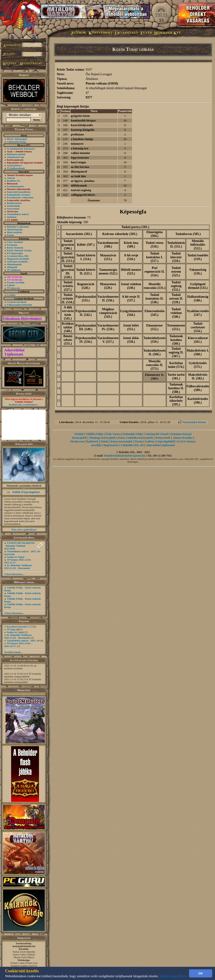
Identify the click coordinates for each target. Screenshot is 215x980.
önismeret (77, 144)
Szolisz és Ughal (16, 557)
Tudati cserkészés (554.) (198, 327)
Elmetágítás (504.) (155, 234)
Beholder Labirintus (18, 227)
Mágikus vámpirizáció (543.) (108, 313)
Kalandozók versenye (19, 195)
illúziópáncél (79, 171)
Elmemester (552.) (155, 327)
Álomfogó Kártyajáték (103, 438)
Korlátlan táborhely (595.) (176, 401)
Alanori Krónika (183, 438)
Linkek (11, 285)
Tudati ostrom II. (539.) (176, 299)
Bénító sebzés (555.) (68, 340)
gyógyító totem (80, 116)
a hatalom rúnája (82, 139)
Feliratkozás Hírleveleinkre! (22, 318)
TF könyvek (13, 288)
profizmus (77, 134)
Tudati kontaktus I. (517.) (154, 257)
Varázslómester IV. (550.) (108, 327)
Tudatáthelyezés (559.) (154, 340)
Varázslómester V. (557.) (108, 340)
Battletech (92, 441)
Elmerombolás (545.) (155, 313)
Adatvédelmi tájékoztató (160, 445)
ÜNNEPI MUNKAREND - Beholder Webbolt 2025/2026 (19, 546)
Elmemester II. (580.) (155, 377)
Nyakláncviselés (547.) (198, 313)
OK (201, 973)
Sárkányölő (152, 434)
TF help (11, 629)
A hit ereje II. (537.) (131, 299)
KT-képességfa (15, 253)
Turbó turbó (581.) (176, 377)
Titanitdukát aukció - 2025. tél (23, 640)
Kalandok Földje (133, 434)
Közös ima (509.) (131, 245)
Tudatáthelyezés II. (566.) (154, 352)
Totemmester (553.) (176, 327)
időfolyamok (79, 185)
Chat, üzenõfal (15, 242)
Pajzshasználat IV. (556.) (86, 340)
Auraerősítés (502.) (79, 234)
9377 (89, 97)
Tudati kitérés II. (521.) (86, 272)
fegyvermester (80, 158)
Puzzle (11, 235)
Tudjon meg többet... (174, 976)
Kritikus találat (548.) (68, 327)
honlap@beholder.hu (24, 946)
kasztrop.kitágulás (83, 130)
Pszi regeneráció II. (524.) (155, 272)
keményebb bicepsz (83, 120)
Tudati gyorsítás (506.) (68, 245)
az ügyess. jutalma (82, 181)
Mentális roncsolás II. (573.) (155, 365)
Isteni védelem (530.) (131, 286)
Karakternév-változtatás (20, 197)
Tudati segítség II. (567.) (176, 352)
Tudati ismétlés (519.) (198, 257)
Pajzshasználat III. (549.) (86, 327)
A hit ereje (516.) (131, 257)
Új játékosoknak (16, 168)
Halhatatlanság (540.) (198, 299)
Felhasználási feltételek (19, 305)
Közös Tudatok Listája (19, 250)
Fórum (139, 441)
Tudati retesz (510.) (155, 245)
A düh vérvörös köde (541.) (68, 313)
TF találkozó (14, 270)
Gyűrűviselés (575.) (198, 365)
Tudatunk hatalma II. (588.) (176, 388)
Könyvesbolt (163, 438)
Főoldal (79, 434)
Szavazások (13, 209)
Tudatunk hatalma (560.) (176, 340)
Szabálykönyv (14, 165)
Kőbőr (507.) (86, 245)
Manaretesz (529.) (108, 286)
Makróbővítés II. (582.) (198, 377)
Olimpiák (12, 267)
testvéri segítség (81, 190)
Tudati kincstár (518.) (176, 257)
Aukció (11, 178)
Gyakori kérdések (17, 302)
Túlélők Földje (95, 434)
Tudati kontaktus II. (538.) (154, 299)
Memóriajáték (15, 229)
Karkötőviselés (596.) (198, 401)
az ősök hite (78, 176)
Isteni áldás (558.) (131, 340)
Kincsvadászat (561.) (198, 340)
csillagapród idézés (83, 195)
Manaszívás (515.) (108, 257)
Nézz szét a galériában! (24, 529)
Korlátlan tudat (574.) (176, 365)
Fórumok (12, 245)
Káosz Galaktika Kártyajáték (136, 438)
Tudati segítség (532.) (176, 286)
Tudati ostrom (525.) (176, 272)
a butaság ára (79, 148)
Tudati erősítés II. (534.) (68, 299)
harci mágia (78, 162)
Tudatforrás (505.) (188, 234)
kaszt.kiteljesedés (82, 125)
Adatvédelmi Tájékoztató (14, 352)
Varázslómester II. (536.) (108, 299)
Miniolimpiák (14, 264)
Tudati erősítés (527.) (68, 286)
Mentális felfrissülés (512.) (198, 245)
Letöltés (11, 295)
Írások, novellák (16, 282)
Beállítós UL (14, 181)
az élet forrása (80, 167)
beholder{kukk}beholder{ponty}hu (125, 456)
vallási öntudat (80, 153)
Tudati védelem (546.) (176, 313)
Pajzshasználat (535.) (86, 299)
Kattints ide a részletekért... (24, 405)
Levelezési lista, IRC (18, 256)
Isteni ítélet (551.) (131, 327)
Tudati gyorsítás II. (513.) (68, 257)
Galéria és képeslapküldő (160, 441)
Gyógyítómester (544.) (131, 313)
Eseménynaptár (16, 186)
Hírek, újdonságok (17, 139)
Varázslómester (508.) (108, 245)
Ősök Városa (113, 434)
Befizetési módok (16, 154)
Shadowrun (77, 441)
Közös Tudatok (15, 248)
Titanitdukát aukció (18, 214)
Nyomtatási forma (194, 422)
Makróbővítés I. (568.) (198, 352)
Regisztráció (111, 445)
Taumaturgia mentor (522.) (108, 272)
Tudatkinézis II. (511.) (176, 245)
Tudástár (12, 217)
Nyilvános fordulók (17, 261)
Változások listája (17, 142)
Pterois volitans (96, 83)
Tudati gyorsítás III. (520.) (68, 272)
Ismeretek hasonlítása (19, 192)
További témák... (13, 652)
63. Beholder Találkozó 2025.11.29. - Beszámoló (18, 567)
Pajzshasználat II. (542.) (86, 313)
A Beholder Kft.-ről (132, 445)
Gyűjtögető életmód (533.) (198, 286)
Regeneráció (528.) (86, 286)
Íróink (104, 441)
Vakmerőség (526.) (198, 272)
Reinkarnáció (14, 203)
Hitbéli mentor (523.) (131, 272)
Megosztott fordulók (18, 259)
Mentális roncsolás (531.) (155, 286)
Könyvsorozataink (122, 441)
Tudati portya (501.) (135, 227)
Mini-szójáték (14, 232)
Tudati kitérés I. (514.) (86, 257)
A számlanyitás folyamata (21, 149)
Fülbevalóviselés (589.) (198, 388)
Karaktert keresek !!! (18, 627)
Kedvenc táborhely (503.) (120, 234)
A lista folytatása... (14, 574)
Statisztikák (13, 206)
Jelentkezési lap (16, 157)
